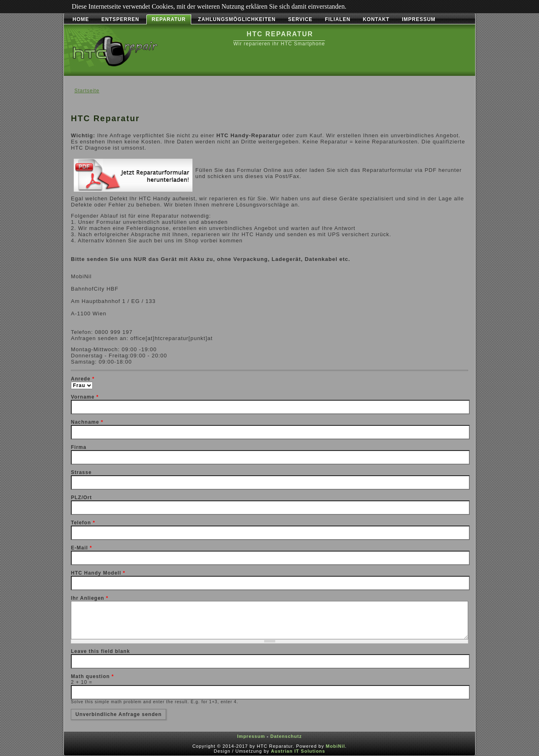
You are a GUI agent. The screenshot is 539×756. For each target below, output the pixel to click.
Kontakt (376, 19)
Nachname (87, 422)
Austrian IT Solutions (298, 751)
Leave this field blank (100, 651)
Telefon (83, 523)
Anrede (83, 379)
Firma (79, 447)
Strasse (81, 472)
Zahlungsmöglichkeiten (237, 19)
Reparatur (169, 19)
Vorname (85, 397)
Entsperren (120, 19)
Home (81, 19)
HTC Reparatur (280, 34)
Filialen (337, 19)
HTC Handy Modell (98, 573)
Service (300, 19)
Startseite (87, 91)
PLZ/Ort (81, 498)
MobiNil (336, 746)
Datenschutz (286, 736)
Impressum (419, 19)
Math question (92, 676)
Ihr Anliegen (90, 598)
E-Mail (81, 548)
